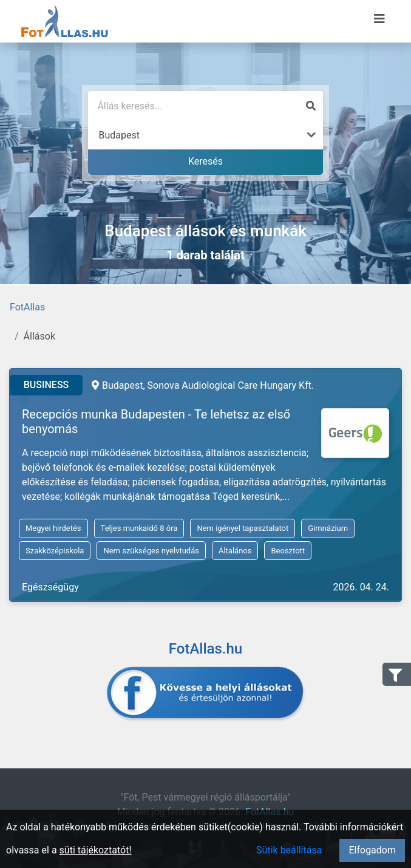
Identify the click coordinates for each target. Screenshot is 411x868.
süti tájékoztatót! (96, 850)
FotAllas (27, 307)
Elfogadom (372, 850)
